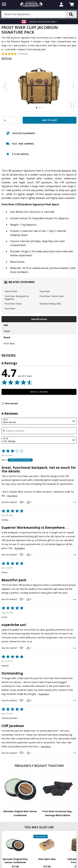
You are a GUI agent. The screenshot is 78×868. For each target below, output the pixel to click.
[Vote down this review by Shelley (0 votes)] (29, 555)
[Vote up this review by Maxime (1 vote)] (22, 700)
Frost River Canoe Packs (52, 296)
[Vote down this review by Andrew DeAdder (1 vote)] (29, 753)
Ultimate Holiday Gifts (50, 304)
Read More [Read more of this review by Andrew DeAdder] (46, 747)
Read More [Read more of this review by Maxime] (44, 694)
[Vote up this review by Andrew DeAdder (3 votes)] (22, 753)
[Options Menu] (75, 502)
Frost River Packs (13, 304)
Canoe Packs (11, 291)
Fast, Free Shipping (20, 144)
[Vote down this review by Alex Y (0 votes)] (29, 502)
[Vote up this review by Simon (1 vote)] (22, 648)
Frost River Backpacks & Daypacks (17, 298)
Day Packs (45, 291)
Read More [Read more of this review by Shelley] (20, 548)
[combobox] (39, 421)
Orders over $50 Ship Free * (43, 22)
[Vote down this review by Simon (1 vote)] (29, 648)
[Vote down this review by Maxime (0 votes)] (29, 700)
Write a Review (39, 392)
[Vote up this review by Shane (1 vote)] (22, 599)
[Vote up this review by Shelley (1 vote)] (22, 555)
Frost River (10, 309)
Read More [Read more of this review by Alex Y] (12, 496)
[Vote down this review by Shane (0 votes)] (29, 599)
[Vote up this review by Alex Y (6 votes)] (22, 502)
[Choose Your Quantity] (11, 120)
